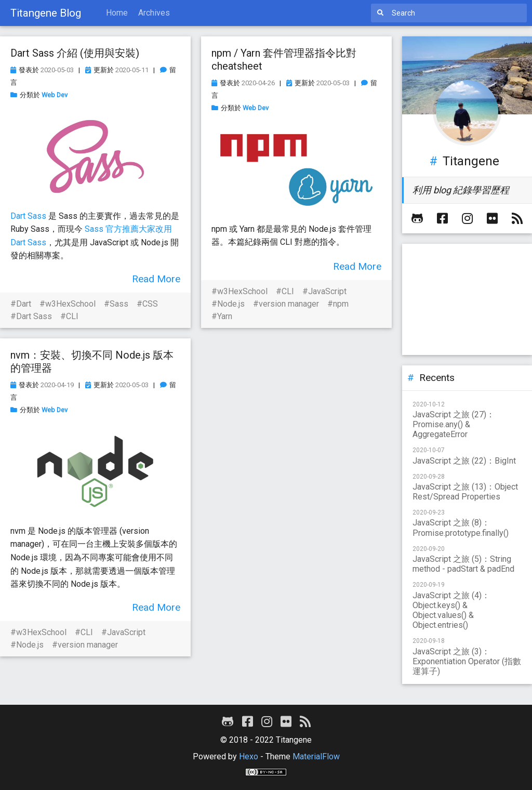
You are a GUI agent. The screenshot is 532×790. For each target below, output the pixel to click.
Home (117, 13)
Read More (156, 279)
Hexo (249, 756)
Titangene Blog (46, 13)
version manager (289, 304)
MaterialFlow (316, 756)
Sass (119, 304)
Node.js (231, 304)
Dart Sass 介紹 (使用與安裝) (75, 53)
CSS (150, 304)
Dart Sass (28, 216)
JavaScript (327, 291)
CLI (72, 316)
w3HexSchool (70, 304)
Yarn (225, 316)
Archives (154, 13)
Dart (24, 304)
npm (341, 304)
